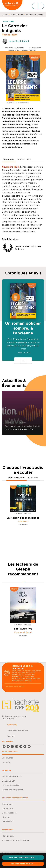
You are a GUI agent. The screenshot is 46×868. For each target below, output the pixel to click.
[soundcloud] (8, 748)
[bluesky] (29, 748)
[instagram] (12, 748)
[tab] (9, 159)
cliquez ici (27, 682)
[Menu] (38, 6)
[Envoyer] (39, 689)
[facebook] (4, 748)
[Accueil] (12, 6)
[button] (23, 857)
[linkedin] (21, 748)
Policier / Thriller (17, 14)
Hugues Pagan (10, 35)
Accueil (5, 14)
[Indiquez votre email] (20, 689)
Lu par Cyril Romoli (19, 41)
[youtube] (17, 748)
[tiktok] (25, 748)
